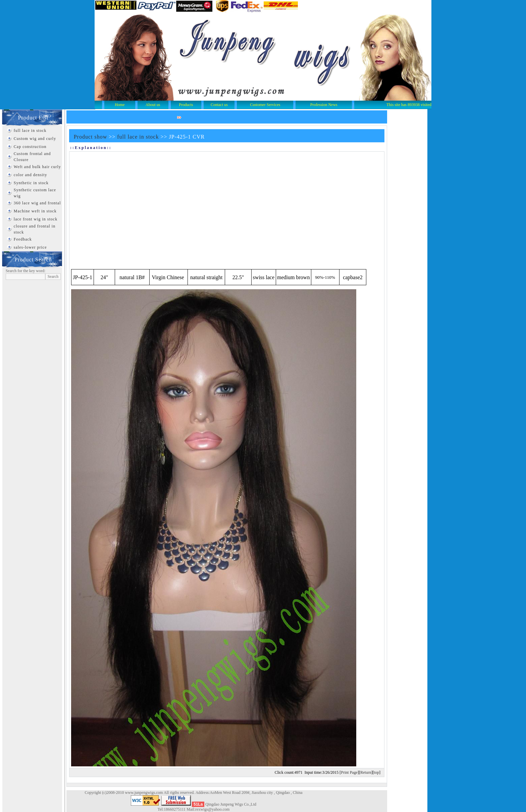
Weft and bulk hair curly (37, 167)
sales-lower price (30, 247)
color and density (31, 175)
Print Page (349, 772)
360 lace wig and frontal (37, 203)
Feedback (23, 239)
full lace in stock (30, 131)
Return (366, 772)
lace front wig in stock (36, 219)
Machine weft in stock (35, 211)
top (377, 772)
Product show (91, 137)
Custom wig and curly (35, 139)
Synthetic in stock (31, 183)
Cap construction (30, 147)
